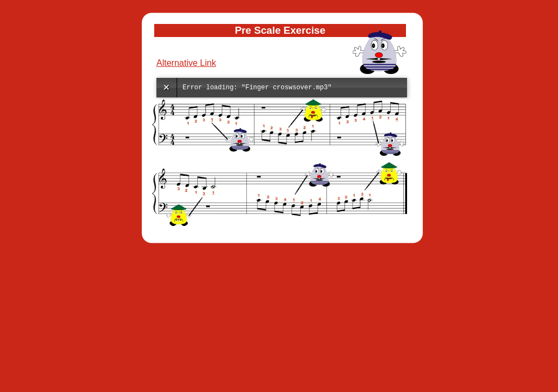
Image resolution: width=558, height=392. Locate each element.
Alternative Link (186, 63)
